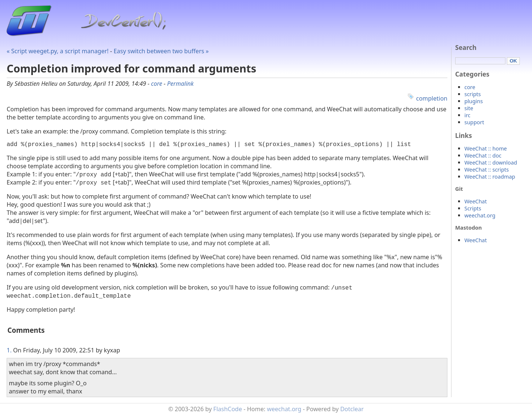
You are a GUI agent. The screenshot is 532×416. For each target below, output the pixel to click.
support (474, 122)
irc (467, 115)
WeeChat (476, 201)
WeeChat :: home (486, 148)
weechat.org (480, 215)
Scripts (473, 208)
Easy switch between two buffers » (161, 51)
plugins (474, 101)
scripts (473, 94)
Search (466, 48)
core (157, 84)
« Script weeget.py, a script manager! (58, 51)
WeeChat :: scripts (487, 170)
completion (432, 98)
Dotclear (352, 410)
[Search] (480, 61)
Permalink (180, 84)
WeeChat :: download (491, 163)
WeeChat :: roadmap (490, 177)
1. (9, 352)
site (469, 108)
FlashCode (228, 410)
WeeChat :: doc (483, 155)
